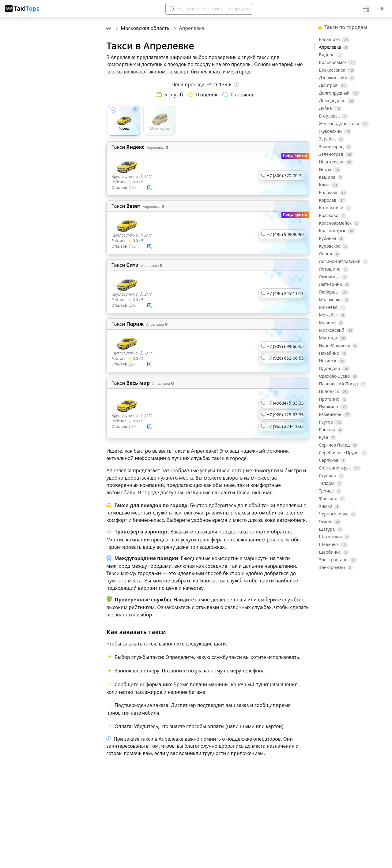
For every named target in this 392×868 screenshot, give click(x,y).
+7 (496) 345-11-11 (285, 293)
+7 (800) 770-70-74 (285, 176)
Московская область (146, 28)
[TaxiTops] (22, 9)
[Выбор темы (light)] (382, 9)
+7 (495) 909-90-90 (285, 234)
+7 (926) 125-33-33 (285, 415)
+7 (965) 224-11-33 (285, 426)
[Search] (209, 9)
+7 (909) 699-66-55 (285, 346)
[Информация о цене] (236, 84)
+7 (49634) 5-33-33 (285, 403)
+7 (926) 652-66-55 (285, 358)
